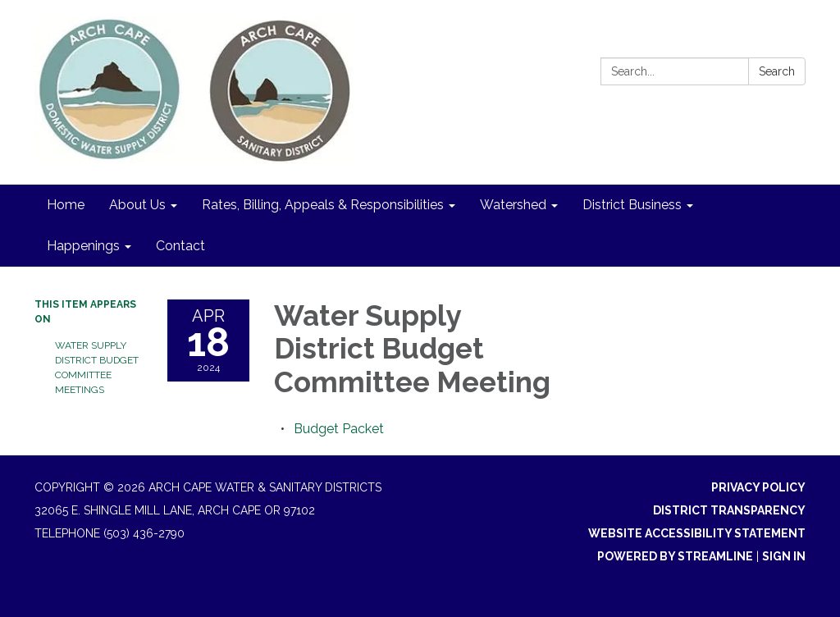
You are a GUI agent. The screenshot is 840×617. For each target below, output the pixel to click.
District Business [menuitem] (632, 205)
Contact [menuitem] (180, 246)
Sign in (784, 556)
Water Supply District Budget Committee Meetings (97, 368)
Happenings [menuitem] (83, 246)
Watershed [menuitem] (513, 205)
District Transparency (729, 510)
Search (777, 71)
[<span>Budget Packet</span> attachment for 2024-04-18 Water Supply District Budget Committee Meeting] (339, 429)
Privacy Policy (758, 487)
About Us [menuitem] (137, 205)
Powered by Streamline (675, 556)
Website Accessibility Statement (697, 533)
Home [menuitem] (66, 205)
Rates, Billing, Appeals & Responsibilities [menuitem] (323, 205)
